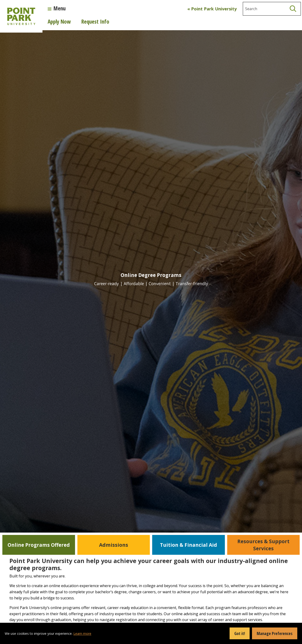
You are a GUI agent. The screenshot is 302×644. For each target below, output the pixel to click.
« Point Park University (212, 9)
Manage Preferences (275, 633)
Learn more (82, 633)
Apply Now (59, 21)
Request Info (95, 21)
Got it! (240, 633)
